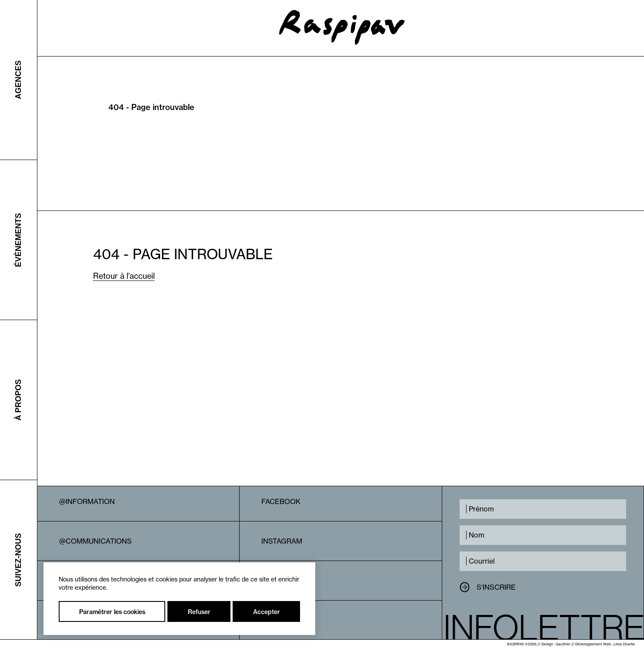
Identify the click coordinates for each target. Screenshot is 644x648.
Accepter (267, 612)
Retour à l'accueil (124, 276)
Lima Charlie (624, 644)
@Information (87, 501)
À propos (18, 400)
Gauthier (563, 644)
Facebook (281, 501)
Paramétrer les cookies (112, 612)
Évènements (18, 240)
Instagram (282, 541)
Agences (18, 80)
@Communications (95, 541)
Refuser (199, 612)
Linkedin (278, 581)
